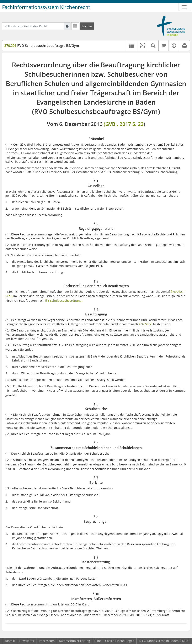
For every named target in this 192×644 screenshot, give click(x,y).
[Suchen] (87, 26)
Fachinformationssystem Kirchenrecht (46, 7)
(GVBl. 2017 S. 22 (124, 124)
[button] (142, 46)
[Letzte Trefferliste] (75, 26)
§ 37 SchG (146, 324)
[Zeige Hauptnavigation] (184, 7)
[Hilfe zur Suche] (67, 26)
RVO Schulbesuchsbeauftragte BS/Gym (42, 46)
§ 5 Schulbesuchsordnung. (64, 301)
